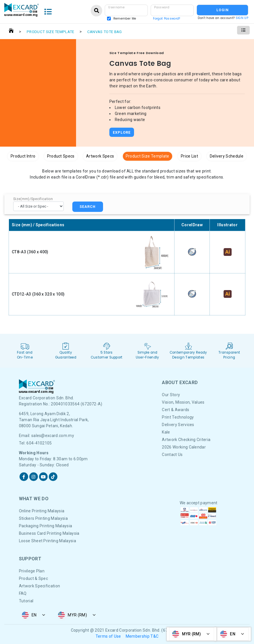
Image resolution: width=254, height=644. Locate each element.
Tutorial (26, 601)
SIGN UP (242, 18)
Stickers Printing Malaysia (43, 518)
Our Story (171, 395)
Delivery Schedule (227, 156)
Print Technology (178, 417)
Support (30, 559)
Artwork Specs (100, 156)
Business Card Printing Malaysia (49, 533)
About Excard (180, 383)
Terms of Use (108, 636)
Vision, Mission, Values (183, 402)
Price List (189, 156)
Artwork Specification (40, 586)
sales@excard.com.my (53, 436)
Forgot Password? (166, 19)
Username (116, 7)
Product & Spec (33, 578)
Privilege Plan (32, 571)
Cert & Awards (176, 410)
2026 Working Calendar (184, 447)
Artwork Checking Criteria (186, 440)
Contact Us (172, 455)
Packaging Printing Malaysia (46, 526)
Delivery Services (178, 425)
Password (162, 7)
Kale (166, 432)
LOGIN (223, 10)
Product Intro (23, 156)
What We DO (34, 499)
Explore (122, 132)
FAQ (23, 593)
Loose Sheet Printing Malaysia (47, 541)
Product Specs (61, 156)
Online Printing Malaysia (42, 511)
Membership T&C (142, 636)
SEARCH (88, 207)
